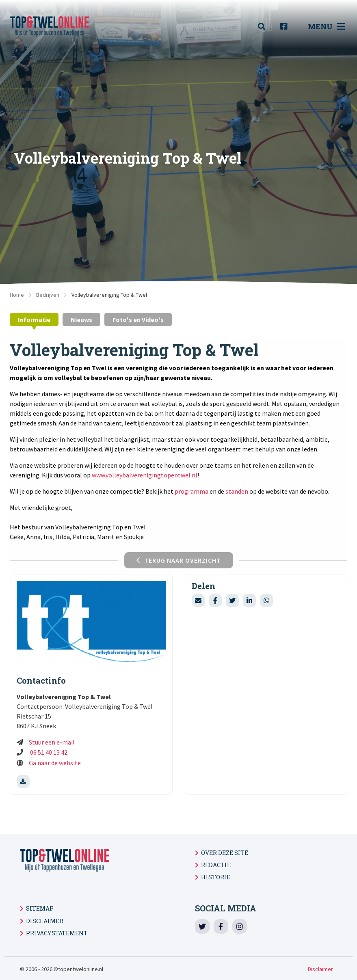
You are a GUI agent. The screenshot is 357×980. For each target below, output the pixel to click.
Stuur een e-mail (52, 742)
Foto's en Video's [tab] (138, 319)
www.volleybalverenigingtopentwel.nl (145, 475)
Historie (216, 877)
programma (191, 491)
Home (17, 295)
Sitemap (40, 908)
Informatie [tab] (34, 319)
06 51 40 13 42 (48, 752)
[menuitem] (266, 27)
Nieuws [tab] (81, 319)
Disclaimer (45, 921)
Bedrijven (48, 295)
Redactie (216, 865)
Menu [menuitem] (326, 26)
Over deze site (225, 853)
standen (237, 491)
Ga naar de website (55, 763)
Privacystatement (57, 933)
